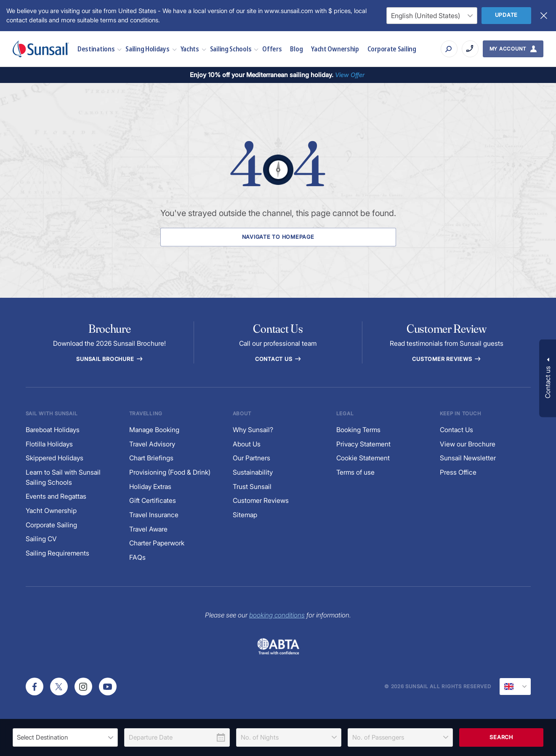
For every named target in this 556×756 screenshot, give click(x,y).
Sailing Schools (231, 49)
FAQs (137, 557)
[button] (548, 378)
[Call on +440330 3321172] (470, 49)
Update (507, 15)
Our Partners (251, 458)
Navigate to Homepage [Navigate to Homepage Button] (278, 237)
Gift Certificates (153, 501)
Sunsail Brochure (109, 359)
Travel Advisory (152, 444)
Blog (296, 49)
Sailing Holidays (147, 49)
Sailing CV (41, 539)
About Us (247, 444)
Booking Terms (358, 430)
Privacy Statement (363, 444)
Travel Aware (148, 529)
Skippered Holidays (55, 458)
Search (501, 737)
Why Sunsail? (253, 430)
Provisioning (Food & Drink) (170, 472)
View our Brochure (468, 444)
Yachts (190, 49)
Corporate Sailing (392, 49)
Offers (272, 49)
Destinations (96, 49)
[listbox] (65, 737)
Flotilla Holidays (49, 444)
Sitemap (245, 515)
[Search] (449, 49)
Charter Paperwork (157, 543)
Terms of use (355, 472)
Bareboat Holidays (53, 430)
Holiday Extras (150, 487)
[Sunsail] (41, 49)
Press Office (458, 472)
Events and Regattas (56, 496)
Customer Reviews (261, 501)
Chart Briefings (151, 458)
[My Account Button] (513, 49)
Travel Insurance (154, 515)
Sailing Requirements (57, 553)
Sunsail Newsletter (468, 458)
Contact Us (278, 359)
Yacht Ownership (335, 49)
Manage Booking (154, 430)
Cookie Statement (363, 458)
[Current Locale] (515, 687)
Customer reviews (447, 359)
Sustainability (253, 472)
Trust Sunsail (252, 487)
